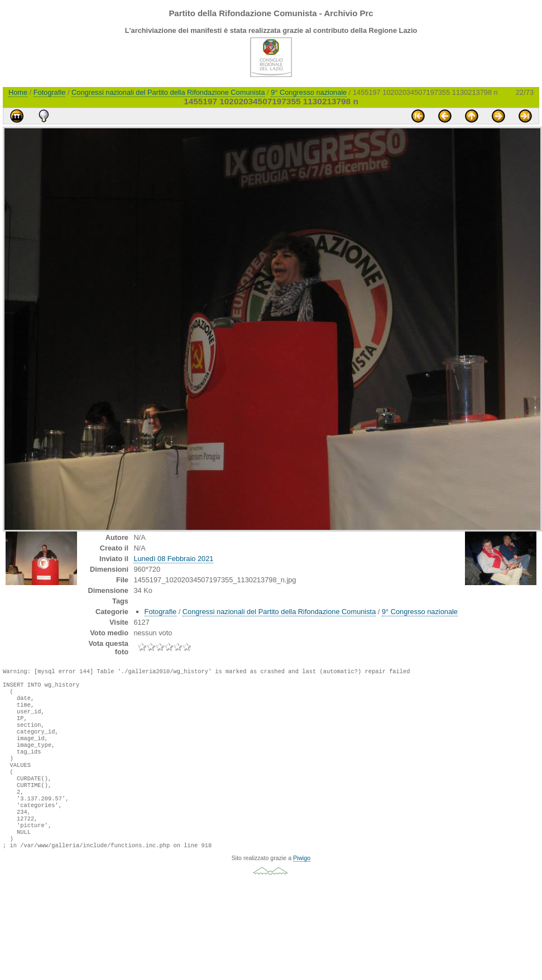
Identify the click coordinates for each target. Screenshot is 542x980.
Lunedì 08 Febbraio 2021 (173, 559)
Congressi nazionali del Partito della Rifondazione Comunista (168, 92)
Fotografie (50, 92)
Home (18, 92)
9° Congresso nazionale (309, 92)
